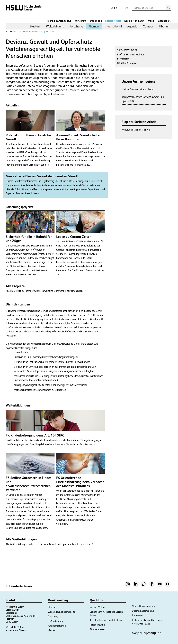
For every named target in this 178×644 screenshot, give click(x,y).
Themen (94, 26)
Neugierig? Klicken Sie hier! (136, 130)
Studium (35, 26)
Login (114, 8)
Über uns (165, 26)
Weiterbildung (55, 26)
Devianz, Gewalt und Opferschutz (39, 32)
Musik (151, 21)
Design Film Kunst (134, 21)
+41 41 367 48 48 (15, 627)
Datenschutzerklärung (143, 611)
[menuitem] (35, 26)
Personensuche (97, 625)
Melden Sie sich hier (27, 193)
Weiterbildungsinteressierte (62, 612)
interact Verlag (97, 607)
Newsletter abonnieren (143, 606)
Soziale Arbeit (113, 21)
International (113, 26)
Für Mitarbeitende (57, 626)
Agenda (132, 26)
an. (39, 193)
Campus (148, 26)
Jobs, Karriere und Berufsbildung (106, 620)
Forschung (76, 26)
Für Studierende (56, 621)
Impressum (138, 615)
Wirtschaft (80, 21)
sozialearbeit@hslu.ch (17, 630)
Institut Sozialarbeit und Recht (138, 89)
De (126, 8)
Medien (52, 630)
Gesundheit (164, 21)
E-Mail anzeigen (129, 63)
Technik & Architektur (59, 21)
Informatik (96, 21)
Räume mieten (97, 629)
